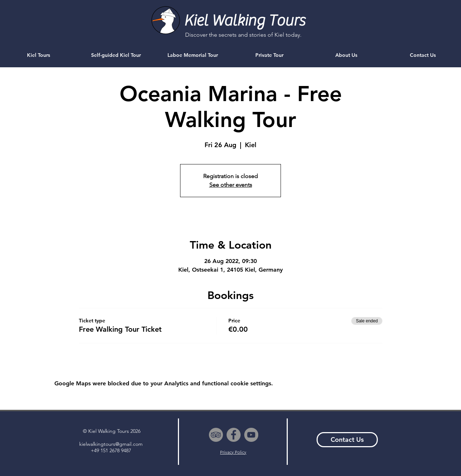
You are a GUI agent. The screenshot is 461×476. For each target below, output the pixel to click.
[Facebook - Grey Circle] (234, 435)
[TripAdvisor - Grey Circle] (216, 435)
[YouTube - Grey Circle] (251, 435)
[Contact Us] (347, 440)
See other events (231, 185)
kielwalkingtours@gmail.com (111, 444)
